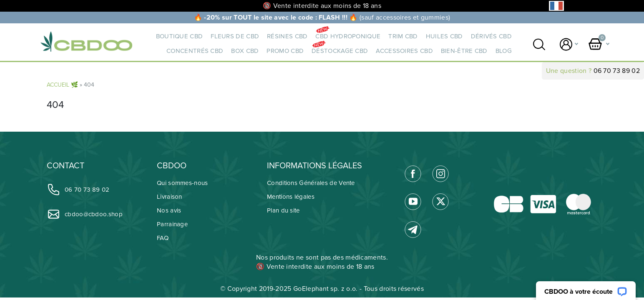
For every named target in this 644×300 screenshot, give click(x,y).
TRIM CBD (403, 36)
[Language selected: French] (556, 6)
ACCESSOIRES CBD (404, 51)
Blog (504, 51)
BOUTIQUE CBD (180, 36)
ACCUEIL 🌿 (62, 85)
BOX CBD (245, 51)
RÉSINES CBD (287, 36)
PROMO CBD (285, 51)
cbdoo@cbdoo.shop (85, 214)
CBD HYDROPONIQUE (348, 36)
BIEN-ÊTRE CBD (464, 51)
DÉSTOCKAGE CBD (340, 51)
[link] (413, 174)
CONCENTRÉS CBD (195, 51)
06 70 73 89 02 (617, 71)
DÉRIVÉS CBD (491, 36)
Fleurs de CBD (235, 36)
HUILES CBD (444, 36)
